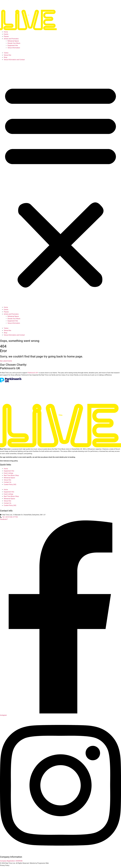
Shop (5, 57)
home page (75, 356)
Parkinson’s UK (33, 373)
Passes (6, 36)
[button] (60, 185)
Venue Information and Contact (14, 60)
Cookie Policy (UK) (10, 484)
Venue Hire (7, 55)
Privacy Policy (5, 865)
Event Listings (8, 473)
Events (6, 34)
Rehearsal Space (13, 41)
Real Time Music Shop (11, 475)
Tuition (6, 53)
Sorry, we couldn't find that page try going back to (34, 356)
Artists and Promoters (11, 39)
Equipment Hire (13, 45)
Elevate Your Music (14, 43)
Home (6, 32)
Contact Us (8, 482)
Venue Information (14, 48)
